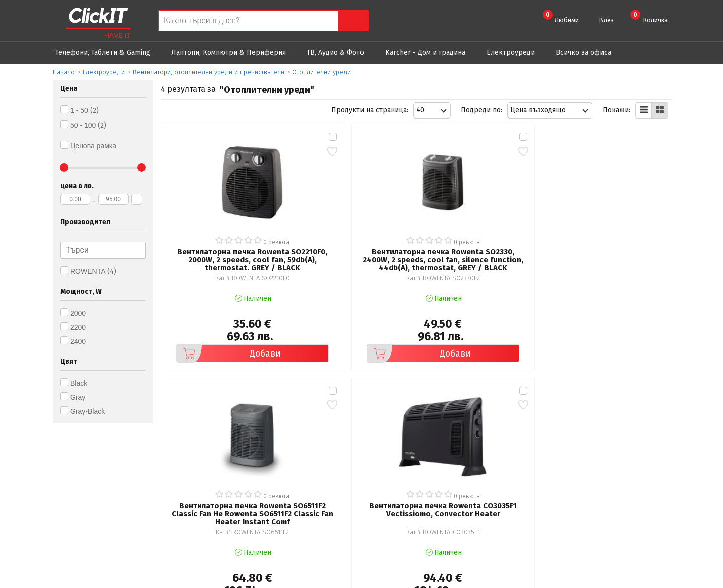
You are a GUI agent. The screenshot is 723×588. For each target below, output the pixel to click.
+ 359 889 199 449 (619, 467)
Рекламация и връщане (418, 452)
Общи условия (237, 452)
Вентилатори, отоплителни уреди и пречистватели (208, 72)
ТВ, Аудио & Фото (335, 52)
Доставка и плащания (414, 466)
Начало (64, 72)
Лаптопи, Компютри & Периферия (228, 52)
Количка (649, 17)
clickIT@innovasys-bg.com (630, 454)
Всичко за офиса (583, 52)
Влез (606, 20)
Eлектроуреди (511, 52)
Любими (561, 17)
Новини (391, 480)
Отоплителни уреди (322, 72)
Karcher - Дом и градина (425, 52)
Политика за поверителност (261, 466)
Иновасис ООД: (309, 580)
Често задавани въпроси (254, 480)
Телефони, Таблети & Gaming (103, 52)
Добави (213, 316)
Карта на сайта (237, 494)
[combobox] (432, 110)
